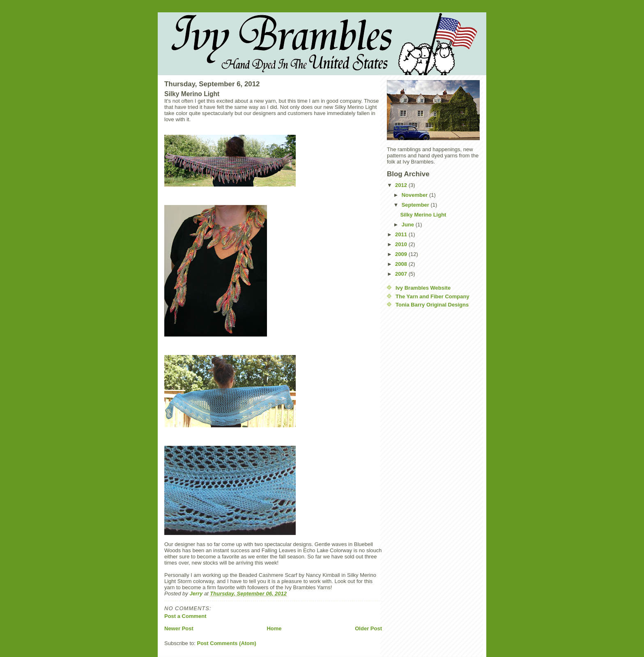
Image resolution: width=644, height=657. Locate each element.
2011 (402, 234)
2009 (402, 254)
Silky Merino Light (423, 215)
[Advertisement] (420, 438)
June (409, 225)
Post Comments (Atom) (227, 643)
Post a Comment (185, 616)
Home (274, 628)
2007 (402, 274)
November (415, 195)
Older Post (368, 628)
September (416, 205)
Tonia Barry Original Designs (432, 305)
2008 (402, 264)
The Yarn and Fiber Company (432, 296)
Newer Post (179, 628)
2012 (402, 185)
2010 (402, 244)
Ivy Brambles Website (423, 288)
